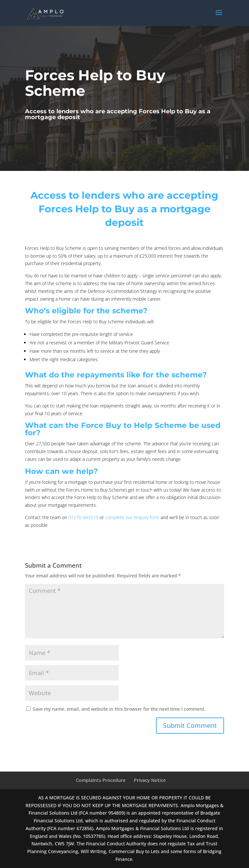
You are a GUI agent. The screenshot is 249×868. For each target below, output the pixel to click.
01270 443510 (83, 517)
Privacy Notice (150, 780)
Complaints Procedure (101, 780)
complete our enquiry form (132, 517)
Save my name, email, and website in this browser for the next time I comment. (119, 709)
